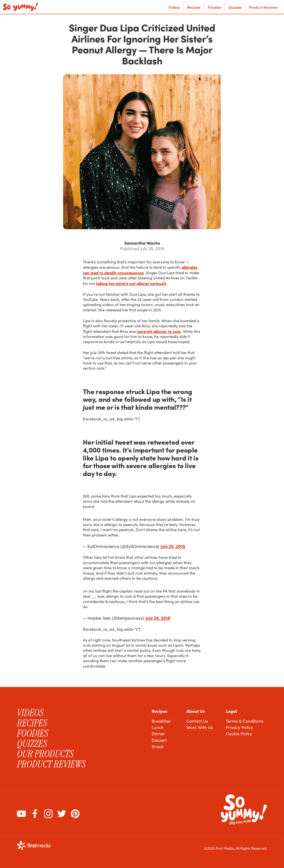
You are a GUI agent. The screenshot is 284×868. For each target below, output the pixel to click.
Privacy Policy (239, 727)
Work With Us (200, 727)
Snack (158, 746)
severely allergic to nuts (159, 331)
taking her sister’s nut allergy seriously (131, 283)
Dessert (159, 740)
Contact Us (197, 721)
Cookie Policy (239, 734)
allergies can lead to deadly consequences (140, 270)
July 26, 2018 (158, 618)
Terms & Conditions (245, 721)
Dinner (158, 734)
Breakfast (161, 721)
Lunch (158, 727)
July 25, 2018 (173, 546)
